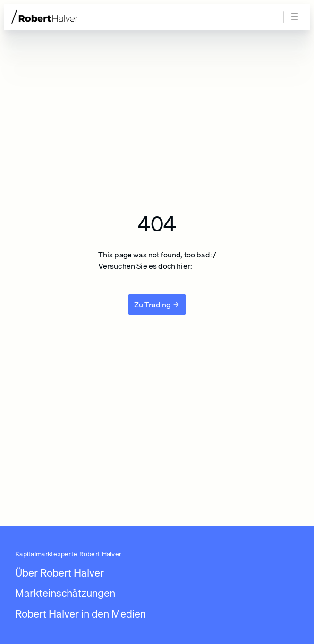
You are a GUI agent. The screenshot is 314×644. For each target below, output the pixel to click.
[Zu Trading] (157, 305)
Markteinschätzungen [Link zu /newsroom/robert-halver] (65, 593)
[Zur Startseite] (62, 17)
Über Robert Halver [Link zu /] (59, 573)
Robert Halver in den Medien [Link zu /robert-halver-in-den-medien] (81, 614)
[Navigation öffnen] (296, 17)
